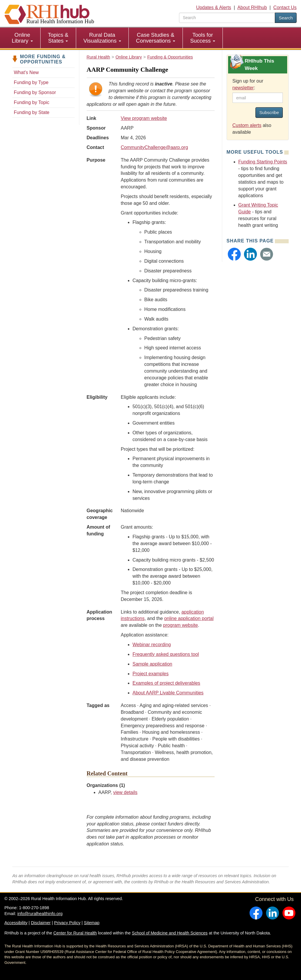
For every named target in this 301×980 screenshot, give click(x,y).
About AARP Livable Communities (168, 693)
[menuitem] (22, 38)
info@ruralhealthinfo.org (40, 914)
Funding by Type (31, 82)
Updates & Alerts (214, 7)
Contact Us (285, 7)
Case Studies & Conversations (156, 38)
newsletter (243, 88)
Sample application (152, 664)
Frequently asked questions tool (166, 654)
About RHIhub (252, 7)
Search (286, 18)
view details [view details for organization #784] (125, 792)
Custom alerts (247, 125)
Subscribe (269, 112)
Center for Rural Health (75, 933)
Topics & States (58, 38)
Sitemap (92, 923)
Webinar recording (152, 645)
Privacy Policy (67, 923)
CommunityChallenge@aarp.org (154, 147)
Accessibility (16, 923)
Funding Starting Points (263, 162)
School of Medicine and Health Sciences (170, 933)
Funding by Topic (32, 102)
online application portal (189, 618)
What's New (26, 72)
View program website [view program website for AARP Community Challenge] (144, 118)
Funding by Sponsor (35, 92)
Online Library (22, 38)
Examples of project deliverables (166, 683)
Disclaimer (41, 923)
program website (180, 625)
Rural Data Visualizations (102, 38)
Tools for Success (203, 38)
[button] (234, 254)
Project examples (151, 674)
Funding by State (32, 112)
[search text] (227, 18)
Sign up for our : (248, 84)
